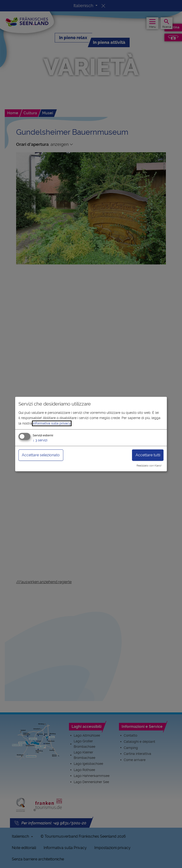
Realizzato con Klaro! (149, 466)
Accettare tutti (148, 455)
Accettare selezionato (41, 455)
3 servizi (40, 440)
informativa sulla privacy (52, 423)
